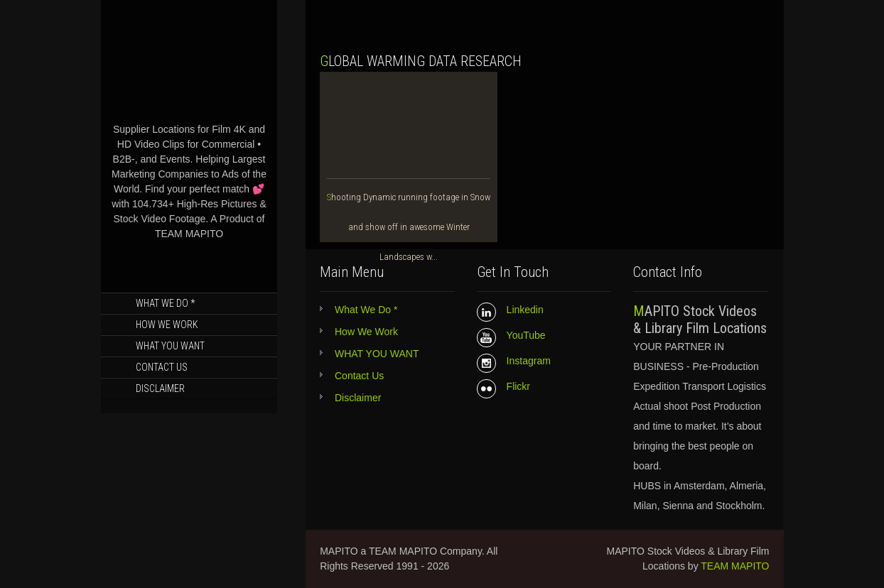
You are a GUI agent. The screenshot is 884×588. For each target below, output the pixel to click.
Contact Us (162, 367)
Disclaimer (160, 388)
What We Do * (165, 303)
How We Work (167, 325)
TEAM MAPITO (735, 566)
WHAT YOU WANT (170, 346)
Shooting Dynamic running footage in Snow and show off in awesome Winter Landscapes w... (409, 227)
